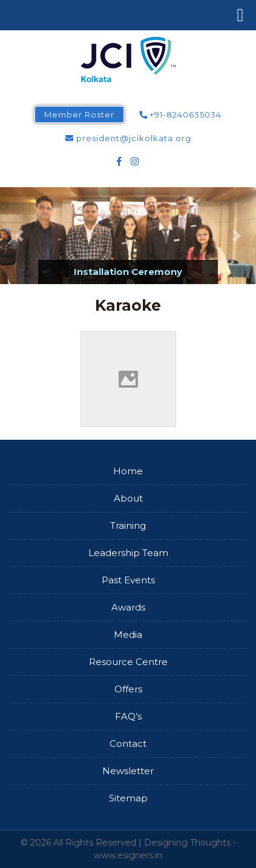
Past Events (128, 580)
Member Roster (79, 114)
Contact (128, 744)
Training (128, 525)
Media (128, 634)
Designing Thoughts (187, 843)
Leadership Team (128, 553)
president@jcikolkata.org (128, 138)
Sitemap (128, 798)
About (128, 498)
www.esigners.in (128, 855)
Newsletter (128, 771)
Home (128, 471)
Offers (128, 689)
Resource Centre (128, 662)
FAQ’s (128, 716)
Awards (128, 607)
